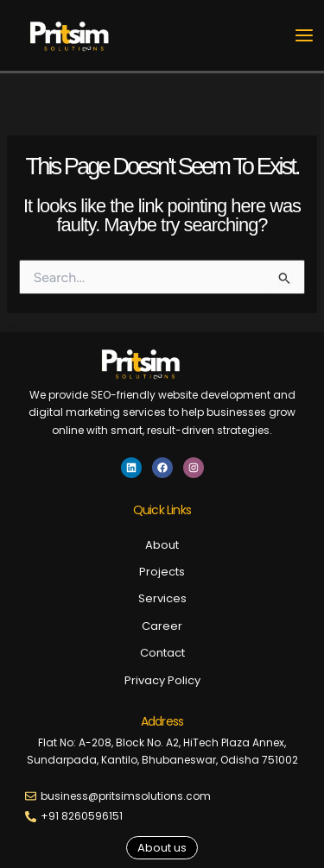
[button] (162, 848)
